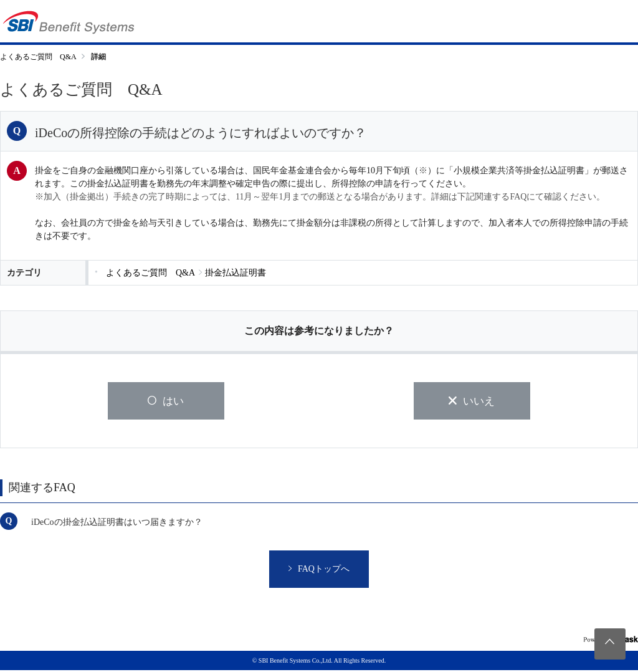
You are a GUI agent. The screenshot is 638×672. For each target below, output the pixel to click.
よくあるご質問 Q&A (38, 57)
